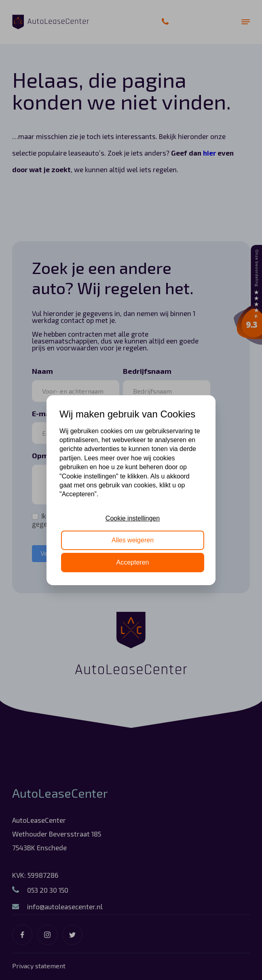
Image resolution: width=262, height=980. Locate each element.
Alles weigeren (133, 540)
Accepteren (133, 562)
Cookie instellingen (133, 518)
